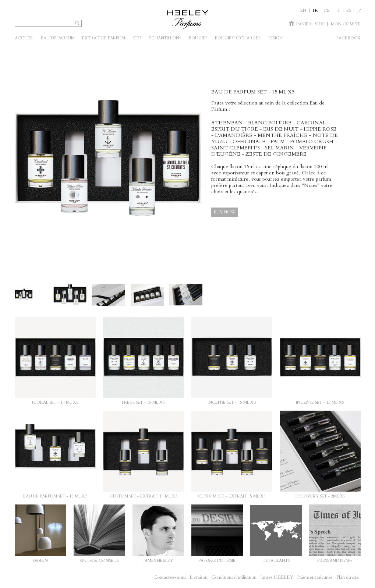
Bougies (198, 38)
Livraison (199, 577)
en (303, 10)
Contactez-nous (170, 577)
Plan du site (348, 577)
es (349, 10)
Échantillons (165, 38)
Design (275, 38)
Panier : (310, 24)
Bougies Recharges (237, 38)
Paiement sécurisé (315, 577)
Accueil (24, 38)
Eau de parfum (58, 38)
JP (359, 10)
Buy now (224, 212)
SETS (137, 38)
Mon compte (346, 24)
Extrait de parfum (104, 38)
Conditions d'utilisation (234, 577)
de (327, 10)
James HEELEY (277, 577)
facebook (349, 38)
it (338, 10)
